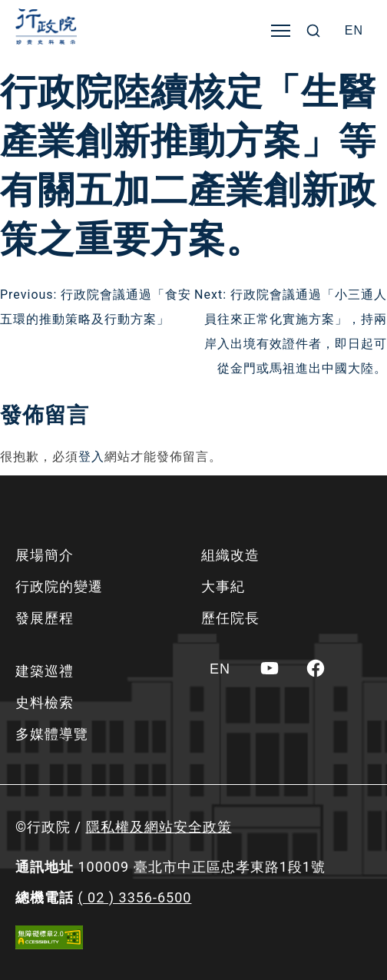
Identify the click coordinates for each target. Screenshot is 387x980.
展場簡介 (45, 555)
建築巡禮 (45, 671)
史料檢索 (45, 702)
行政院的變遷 (59, 586)
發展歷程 (45, 618)
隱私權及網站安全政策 (159, 827)
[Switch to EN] (354, 31)
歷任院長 (230, 618)
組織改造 (230, 555)
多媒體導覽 (52, 734)
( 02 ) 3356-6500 (134, 897)
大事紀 (223, 586)
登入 (91, 457)
